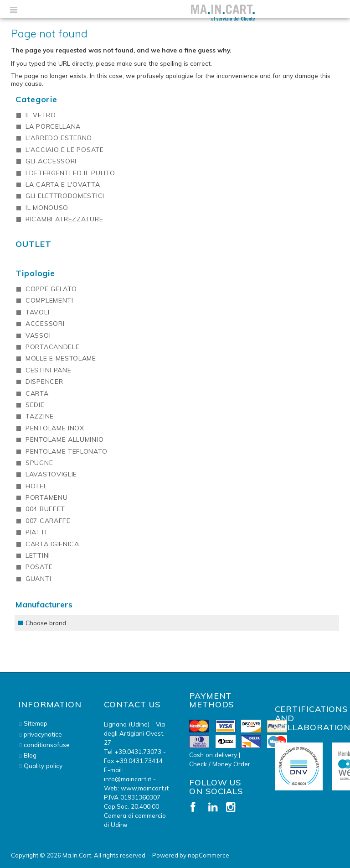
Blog (30, 755)
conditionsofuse (47, 745)
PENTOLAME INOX (55, 428)
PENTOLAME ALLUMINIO (64, 439)
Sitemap (36, 723)
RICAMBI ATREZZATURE (64, 219)
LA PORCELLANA (53, 126)
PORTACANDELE (52, 347)
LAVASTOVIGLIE (51, 474)
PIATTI (36, 532)
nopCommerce (208, 855)
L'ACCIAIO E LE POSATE (65, 150)
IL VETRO (41, 115)
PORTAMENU (46, 497)
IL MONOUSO (47, 208)
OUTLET (33, 244)
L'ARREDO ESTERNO (59, 138)
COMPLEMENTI (49, 300)
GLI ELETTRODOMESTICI (65, 196)
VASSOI (38, 335)
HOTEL (36, 486)
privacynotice (43, 734)
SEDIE (35, 405)
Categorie (36, 99)
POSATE (39, 567)
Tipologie (35, 273)
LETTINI (38, 555)
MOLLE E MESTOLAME (61, 358)
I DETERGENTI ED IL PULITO (70, 173)
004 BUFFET (45, 509)
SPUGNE (39, 463)
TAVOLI (37, 312)
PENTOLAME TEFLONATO (66, 451)
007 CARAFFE (48, 521)
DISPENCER (44, 382)
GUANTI (38, 579)
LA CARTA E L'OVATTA (63, 184)
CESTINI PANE (48, 370)
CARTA (37, 393)
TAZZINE (40, 416)
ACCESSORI (45, 324)
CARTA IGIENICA (52, 544)
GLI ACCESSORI (51, 161)
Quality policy (43, 766)
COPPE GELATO (51, 289)
